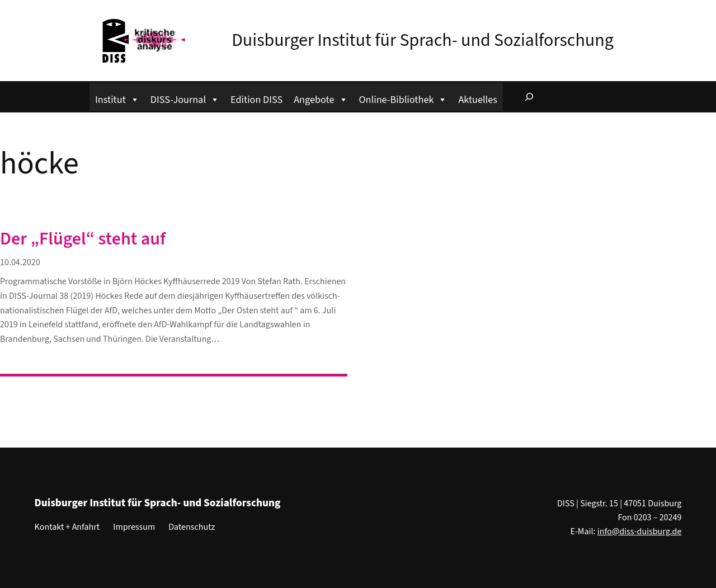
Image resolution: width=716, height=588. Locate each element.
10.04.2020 (20, 262)
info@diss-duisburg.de (640, 531)
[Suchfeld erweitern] (529, 97)
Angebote (321, 98)
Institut (117, 98)
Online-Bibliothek (403, 98)
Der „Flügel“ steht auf (83, 239)
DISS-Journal (185, 98)
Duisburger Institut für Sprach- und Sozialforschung (423, 40)
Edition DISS (256, 100)
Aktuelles (477, 100)
